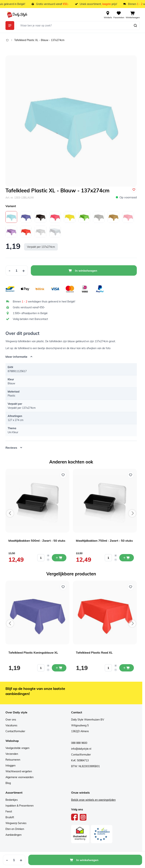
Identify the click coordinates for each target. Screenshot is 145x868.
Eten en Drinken (15, 829)
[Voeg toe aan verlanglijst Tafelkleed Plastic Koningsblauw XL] (63, 587)
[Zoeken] (135, 26)
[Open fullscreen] (71, 121)
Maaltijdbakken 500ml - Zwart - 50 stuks (37, 541)
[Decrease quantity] (48, 560)
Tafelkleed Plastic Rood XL (94, 653)
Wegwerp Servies (16, 823)
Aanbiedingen (13, 835)
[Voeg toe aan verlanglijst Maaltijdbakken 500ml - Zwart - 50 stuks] (63, 475)
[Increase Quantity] (24, 270)
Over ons (11, 720)
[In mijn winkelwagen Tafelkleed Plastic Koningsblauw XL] (59, 668)
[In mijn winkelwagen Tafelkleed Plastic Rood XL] (127, 668)
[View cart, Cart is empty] (133, 15)
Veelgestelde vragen (17, 748)
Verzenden (12, 754)
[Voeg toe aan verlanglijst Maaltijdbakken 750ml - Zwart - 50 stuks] (131, 475)
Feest (9, 811)
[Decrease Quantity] (9, 270)
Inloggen (10, 766)
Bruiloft (10, 817)
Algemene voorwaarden (20, 777)
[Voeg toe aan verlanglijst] (134, 190)
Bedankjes (12, 800)
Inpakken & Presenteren (20, 806)
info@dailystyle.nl (81, 749)
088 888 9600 (79, 743)
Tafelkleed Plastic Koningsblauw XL (33, 653)
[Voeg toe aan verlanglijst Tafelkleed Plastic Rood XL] (131, 587)
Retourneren (13, 760)
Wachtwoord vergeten (19, 771)
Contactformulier (15, 731)
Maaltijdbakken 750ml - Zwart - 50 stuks (104, 541)
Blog (8, 783)
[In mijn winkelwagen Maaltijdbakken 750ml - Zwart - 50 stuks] (127, 558)
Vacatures (11, 725)
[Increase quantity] (48, 556)
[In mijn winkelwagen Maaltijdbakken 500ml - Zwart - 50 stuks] (59, 558)
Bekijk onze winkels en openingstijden (93, 800)
